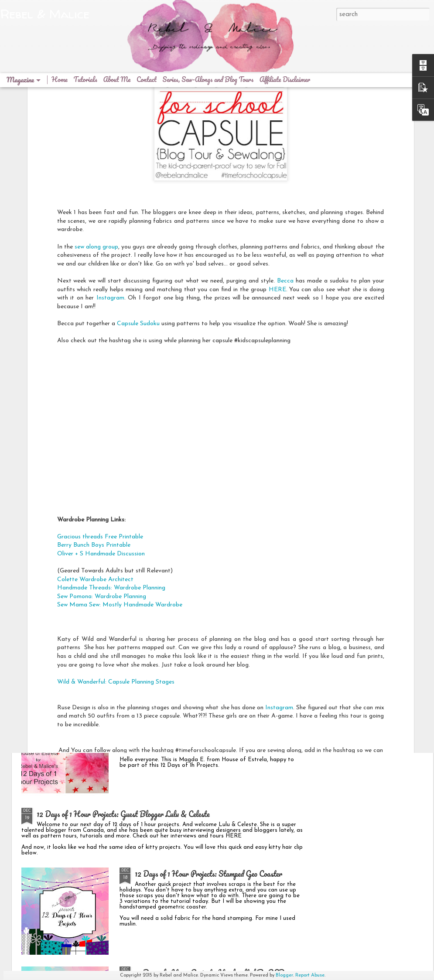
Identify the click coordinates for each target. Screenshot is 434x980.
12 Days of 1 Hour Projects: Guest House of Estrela (212, 715)
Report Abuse (310, 975)
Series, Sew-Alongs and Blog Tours (209, 79)
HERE (277, 198)
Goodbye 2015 (155, 616)
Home (60, 79)
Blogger (284, 975)
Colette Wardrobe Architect (95, 488)
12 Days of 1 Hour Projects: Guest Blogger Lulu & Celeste (123, 814)
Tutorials (85, 79)
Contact (147, 79)
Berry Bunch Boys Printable (95, 454)
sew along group (96, 155)
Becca (285, 189)
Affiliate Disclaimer (285, 79)
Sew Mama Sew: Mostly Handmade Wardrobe (120, 514)
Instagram (110, 206)
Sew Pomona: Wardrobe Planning (102, 505)
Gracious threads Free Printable (100, 445)
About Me (117, 79)
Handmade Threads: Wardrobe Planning (111, 496)
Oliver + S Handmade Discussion (101, 462)
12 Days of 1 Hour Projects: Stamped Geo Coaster (208, 874)
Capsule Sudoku (138, 232)
